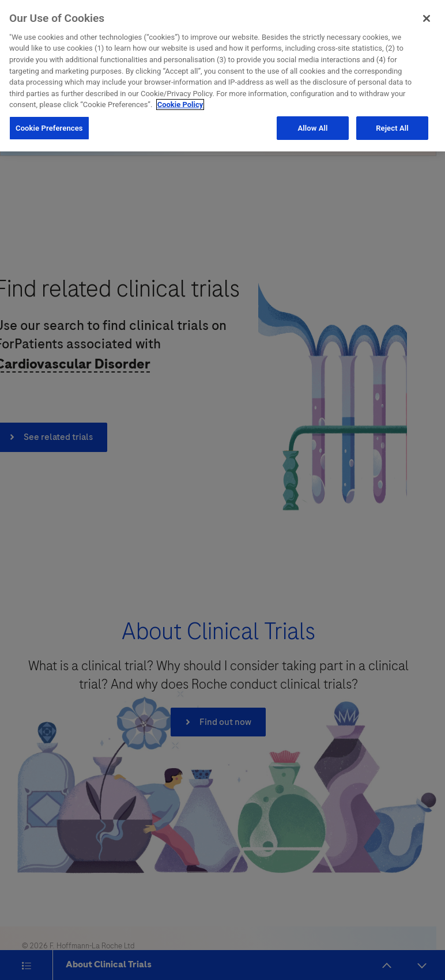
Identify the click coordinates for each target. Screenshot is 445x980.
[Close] (427, 16)
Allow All (312, 125)
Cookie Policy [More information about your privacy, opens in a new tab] (180, 102)
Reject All (392, 125)
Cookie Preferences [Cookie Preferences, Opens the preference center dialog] (49, 125)
